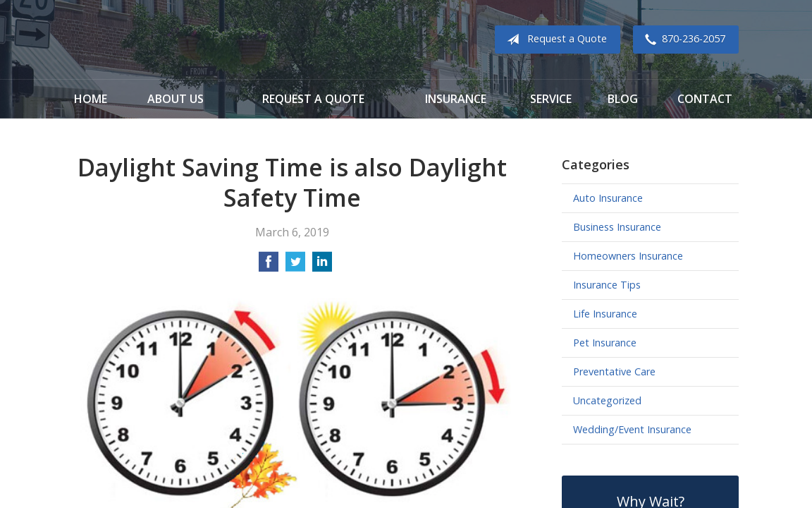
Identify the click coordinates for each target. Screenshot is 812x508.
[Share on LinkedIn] (322, 266)
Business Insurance (617, 227)
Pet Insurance (605, 343)
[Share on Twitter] (295, 266)
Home (91, 99)
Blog (623, 99)
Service (551, 99)
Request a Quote (554, 40)
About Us (176, 99)
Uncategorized (607, 400)
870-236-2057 (682, 40)
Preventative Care (614, 371)
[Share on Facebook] (269, 266)
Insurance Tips (607, 285)
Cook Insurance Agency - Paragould (161, 40)
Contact (705, 99)
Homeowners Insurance (628, 256)
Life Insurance (605, 314)
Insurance (456, 99)
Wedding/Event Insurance (632, 429)
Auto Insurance (608, 198)
